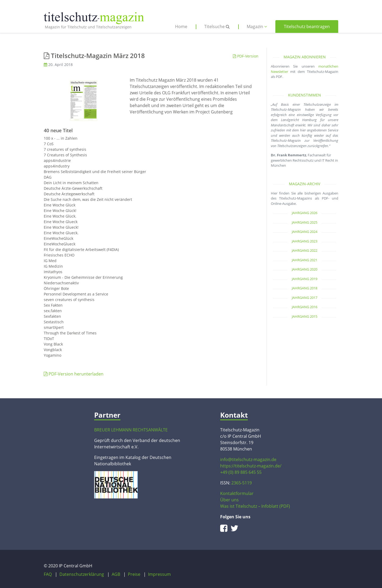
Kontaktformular (237, 493)
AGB (116, 574)
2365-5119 (242, 483)
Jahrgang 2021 (305, 260)
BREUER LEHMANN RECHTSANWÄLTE (131, 430)
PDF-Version (246, 56)
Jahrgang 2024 (305, 232)
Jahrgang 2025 (305, 222)
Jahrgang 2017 (305, 298)
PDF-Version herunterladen (74, 374)
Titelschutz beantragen (307, 26)
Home (181, 26)
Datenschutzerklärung (82, 574)
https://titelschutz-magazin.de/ (251, 466)
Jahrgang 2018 (305, 288)
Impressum (159, 574)
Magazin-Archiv (305, 184)
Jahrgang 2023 (305, 241)
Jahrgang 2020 (305, 269)
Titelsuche (217, 26)
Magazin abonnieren (305, 57)
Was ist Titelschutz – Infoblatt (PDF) (255, 506)
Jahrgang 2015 (305, 316)
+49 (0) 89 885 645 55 (241, 472)
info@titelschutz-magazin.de (248, 459)
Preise (134, 574)
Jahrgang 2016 (305, 307)
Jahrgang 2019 (305, 279)
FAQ (48, 574)
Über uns (229, 500)
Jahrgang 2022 (305, 250)
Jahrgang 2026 (305, 213)
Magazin (257, 26)
